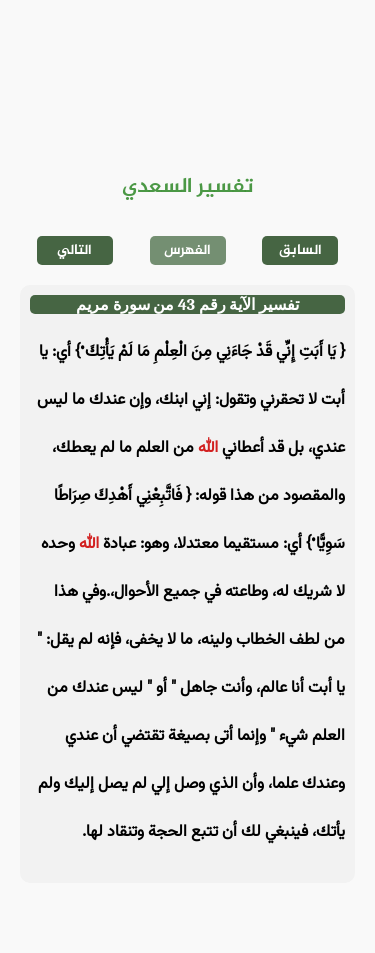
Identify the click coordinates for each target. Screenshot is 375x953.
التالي (74, 250)
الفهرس (187, 250)
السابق (300, 250)
